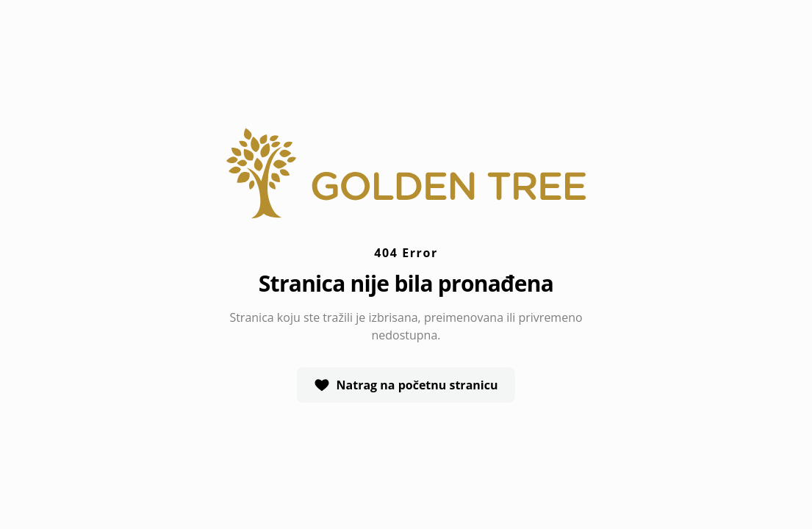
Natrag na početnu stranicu (406, 385)
